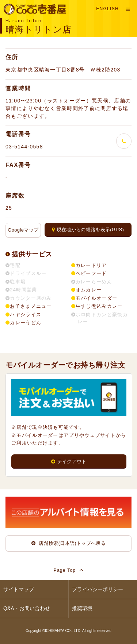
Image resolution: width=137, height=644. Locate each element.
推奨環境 (82, 608)
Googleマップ (23, 230)
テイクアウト (69, 461)
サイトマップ (19, 589)
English (107, 9)
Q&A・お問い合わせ (27, 608)
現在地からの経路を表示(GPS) (88, 230)
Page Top (69, 570)
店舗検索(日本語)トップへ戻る (68, 543)
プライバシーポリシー (98, 589)
